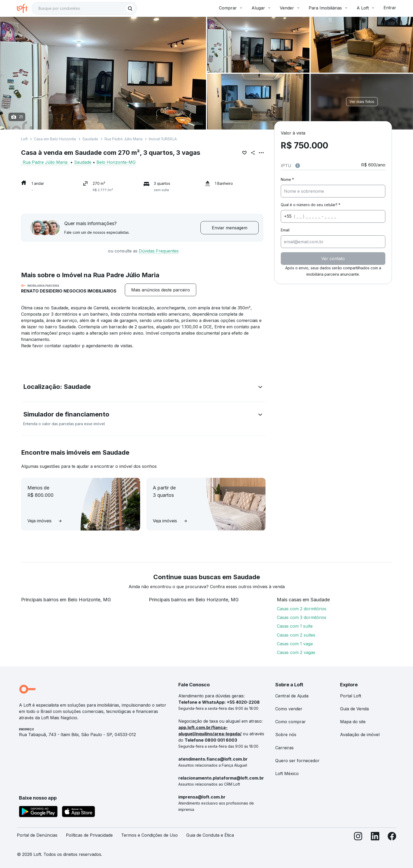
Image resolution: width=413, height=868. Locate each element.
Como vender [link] (289, 709)
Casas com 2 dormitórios (302, 609)
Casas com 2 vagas (296, 652)
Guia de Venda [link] (354, 709)
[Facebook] (392, 837)
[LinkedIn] (375, 837)
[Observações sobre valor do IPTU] (298, 166)
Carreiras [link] (284, 748)
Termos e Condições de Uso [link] (149, 835)
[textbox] (84, 8)
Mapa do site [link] (353, 722)
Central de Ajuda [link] (292, 696)
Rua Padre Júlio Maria (124, 139)
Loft (24, 139)
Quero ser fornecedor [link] (297, 761)
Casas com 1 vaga (295, 644)
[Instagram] (358, 837)
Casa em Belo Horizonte (55, 139)
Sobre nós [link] (286, 735)
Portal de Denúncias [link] (37, 835)
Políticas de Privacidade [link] (89, 835)
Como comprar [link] (291, 722)
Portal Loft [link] (351, 696)
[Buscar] (130, 8)
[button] (143, 388)
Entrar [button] (390, 8)
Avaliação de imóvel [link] (360, 735)
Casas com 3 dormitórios (302, 617)
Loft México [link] (287, 773)
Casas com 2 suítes (296, 635)
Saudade (90, 139)
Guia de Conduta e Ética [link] (210, 835)
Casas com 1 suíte (295, 626)
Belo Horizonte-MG (116, 162)
